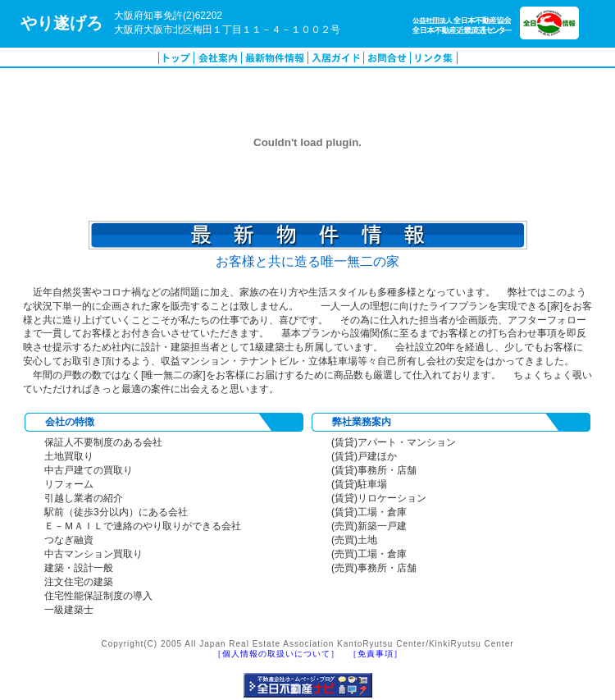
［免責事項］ (376, 654)
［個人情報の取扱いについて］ (276, 654)
